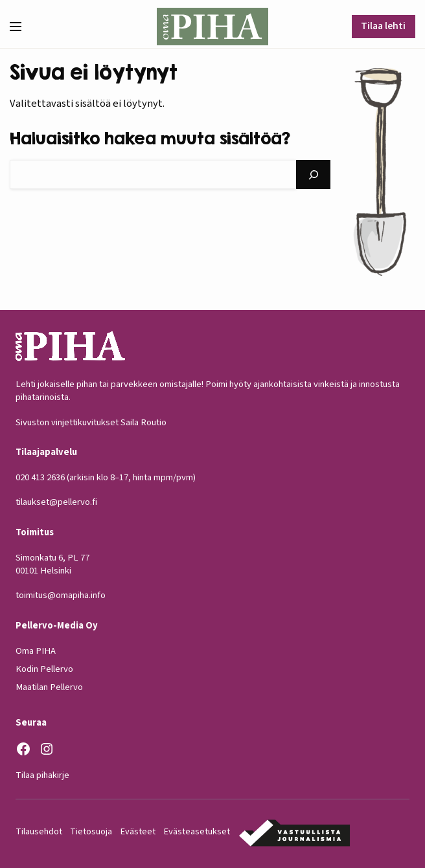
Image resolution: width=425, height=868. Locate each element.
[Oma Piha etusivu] (212, 27)
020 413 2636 (40, 477)
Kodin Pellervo (44, 669)
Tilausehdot (39, 831)
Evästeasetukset (197, 831)
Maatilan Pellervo (49, 687)
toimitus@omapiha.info (61, 595)
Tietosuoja (91, 831)
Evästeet (138, 831)
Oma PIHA (36, 650)
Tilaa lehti (383, 26)
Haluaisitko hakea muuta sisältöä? (150, 138)
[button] (21, 27)
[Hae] (313, 174)
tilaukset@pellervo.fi (56, 502)
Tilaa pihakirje (42, 774)
